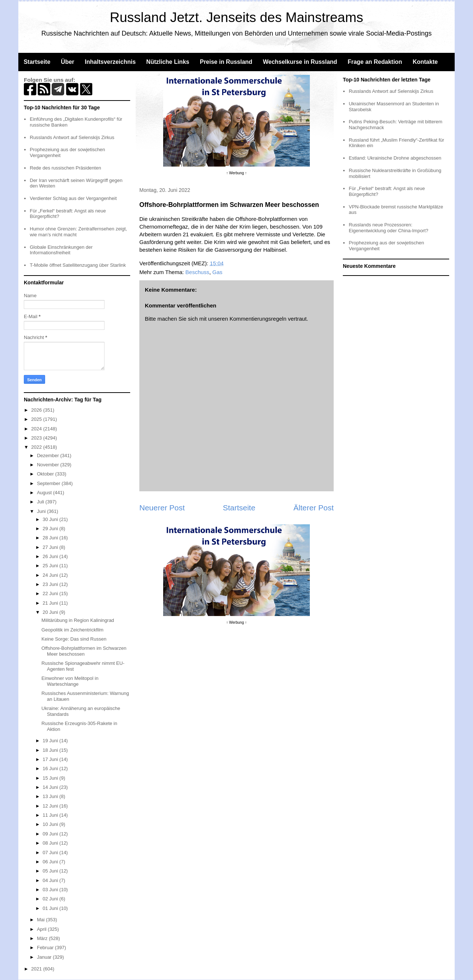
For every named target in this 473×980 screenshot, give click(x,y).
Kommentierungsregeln (258, 319)
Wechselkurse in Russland (300, 62)
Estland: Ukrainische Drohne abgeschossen (395, 158)
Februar (46, 948)
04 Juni (51, 880)
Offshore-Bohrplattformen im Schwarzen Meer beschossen (84, 651)
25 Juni (51, 566)
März (43, 938)
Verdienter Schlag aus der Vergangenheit (73, 198)
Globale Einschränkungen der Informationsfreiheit (61, 250)
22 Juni (51, 593)
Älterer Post (313, 508)
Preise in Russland (226, 62)
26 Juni (51, 556)
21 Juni (51, 603)
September (49, 483)
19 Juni (51, 741)
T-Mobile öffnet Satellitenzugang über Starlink (78, 265)
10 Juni (51, 824)
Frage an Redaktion (375, 62)
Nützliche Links (168, 62)
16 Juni (51, 768)
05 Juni (51, 871)
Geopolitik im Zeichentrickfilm (72, 630)
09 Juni (51, 834)
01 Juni (51, 908)
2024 (37, 429)
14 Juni (51, 787)
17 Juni (51, 759)
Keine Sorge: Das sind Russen (74, 639)
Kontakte (425, 62)
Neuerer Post (162, 508)
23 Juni (51, 584)
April (43, 929)
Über (67, 62)
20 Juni (51, 612)
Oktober (46, 474)
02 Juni (51, 899)
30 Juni (51, 519)
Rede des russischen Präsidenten (65, 168)
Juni (42, 511)
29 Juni (51, 529)
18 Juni (51, 750)
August (45, 493)
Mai (42, 920)
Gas (217, 272)
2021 (37, 969)
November (49, 465)
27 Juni (51, 547)
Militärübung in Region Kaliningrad (78, 620)
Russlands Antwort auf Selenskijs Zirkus (72, 137)
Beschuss (197, 272)
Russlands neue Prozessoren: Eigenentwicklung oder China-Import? (388, 228)
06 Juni (51, 862)
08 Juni (51, 843)
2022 (37, 447)
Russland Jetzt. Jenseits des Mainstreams (237, 17)
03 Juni (51, 890)
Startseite (37, 62)
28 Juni (51, 538)
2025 (37, 419)
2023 (37, 438)
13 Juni (51, 796)
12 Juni (51, 806)
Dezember (49, 456)
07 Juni (51, 853)
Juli (41, 502)
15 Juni (51, 778)
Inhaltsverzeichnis (110, 62)
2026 (37, 410)
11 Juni (51, 815)
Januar (45, 957)
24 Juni (51, 575)
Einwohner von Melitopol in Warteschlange (70, 681)
